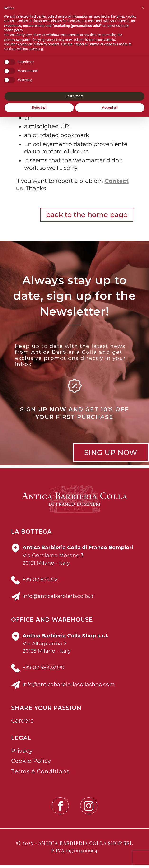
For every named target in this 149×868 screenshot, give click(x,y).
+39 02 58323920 (43, 670)
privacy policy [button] (126, 16)
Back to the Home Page (87, 217)
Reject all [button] (39, 107)
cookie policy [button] (13, 30)
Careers (22, 723)
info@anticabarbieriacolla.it (58, 599)
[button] (143, 8)
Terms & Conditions (40, 774)
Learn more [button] (74, 96)
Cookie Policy (31, 764)
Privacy (22, 754)
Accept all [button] (110, 107)
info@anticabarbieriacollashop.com (69, 687)
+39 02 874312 (40, 582)
